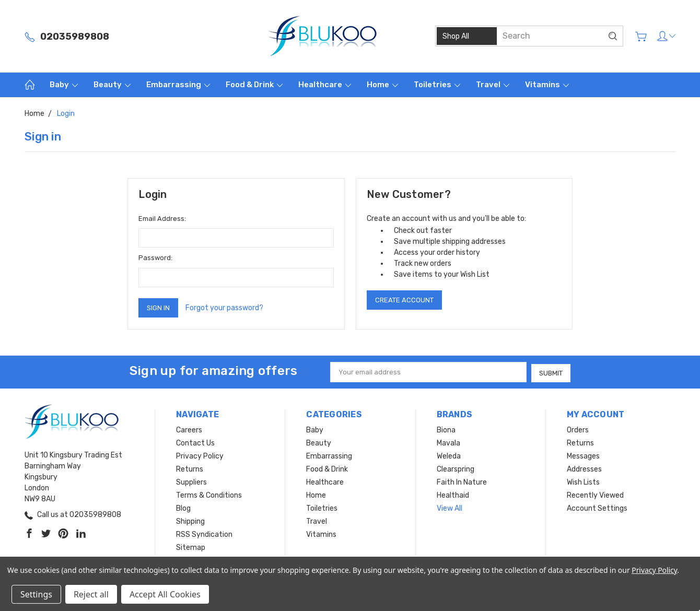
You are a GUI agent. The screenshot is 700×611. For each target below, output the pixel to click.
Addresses (584, 468)
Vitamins (547, 85)
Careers (189, 429)
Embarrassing (178, 85)
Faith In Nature (462, 481)
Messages (583, 455)
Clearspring (456, 468)
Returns (190, 468)
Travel (493, 85)
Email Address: (162, 219)
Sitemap (191, 547)
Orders (578, 429)
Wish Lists (583, 481)
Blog (183, 507)
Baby (64, 85)
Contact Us (195, 442)
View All (450, 507)
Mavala (448, 442)
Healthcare (325, 85)
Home (382, 85)
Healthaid (453, 494)
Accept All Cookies (165, 594)
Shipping (190, 520)
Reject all (91, 594)
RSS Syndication (204, 533)
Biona (446, 429)
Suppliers (191, 481)
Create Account (404, 300)
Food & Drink (254, 85)
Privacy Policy (200, 455)
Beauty (112, 85)
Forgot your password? (224, 308)
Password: (155, 258)
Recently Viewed (595, 494)
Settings (36, 594)
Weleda (449, 455)
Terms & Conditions (209, 494)
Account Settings (597, 507)
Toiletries (437, 85)
